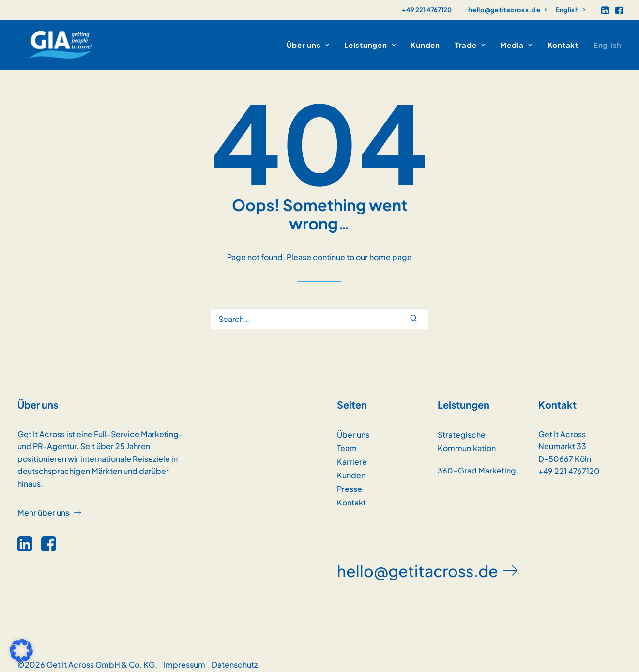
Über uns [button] (308, 41)
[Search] (319, 311)
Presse (350, 481)
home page (391, 249)
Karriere (352, 454)
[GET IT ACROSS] (49, 41)
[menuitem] (508, 10)
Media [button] (516, 41)
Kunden (425, 41)
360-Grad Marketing (477, 463)
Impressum (184, 657)
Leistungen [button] (370, 41)
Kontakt (563, 41)
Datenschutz (235, 657)
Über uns (353, 427)
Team (347, 440)
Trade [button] (470, 41)
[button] (605, 10)
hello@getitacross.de (508, 10)
